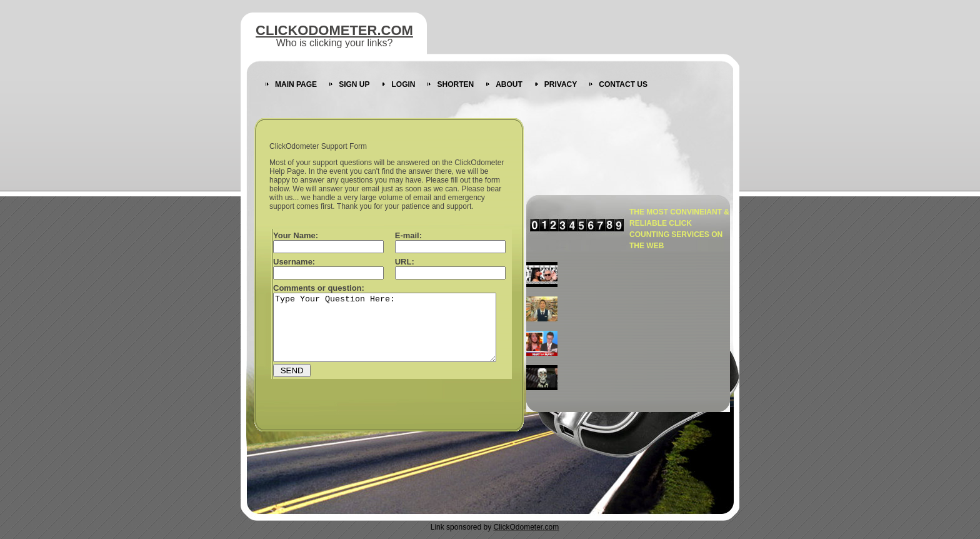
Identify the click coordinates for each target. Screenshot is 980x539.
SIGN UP (354, 84)
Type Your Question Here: (398, 334)
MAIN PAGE (296, 84)
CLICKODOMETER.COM (334, 30)
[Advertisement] (651, 330)
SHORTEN (455, 84)
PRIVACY (561, 84)
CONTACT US (623, 84)
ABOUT (509, 84)
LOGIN (403, 84)
